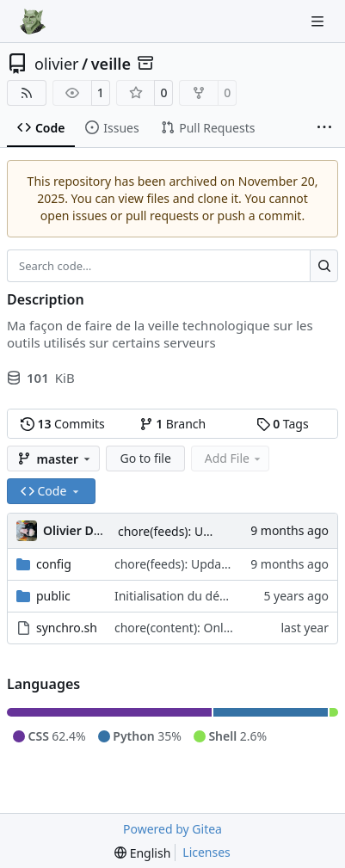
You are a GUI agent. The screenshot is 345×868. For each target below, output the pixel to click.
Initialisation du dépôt (176, 596)
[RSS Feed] (27, 93)
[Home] (33, 22)
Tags (283, 424)
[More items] (324, 128)
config (54, 564)
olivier (57, 64)
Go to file (145, 458)
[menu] (142, 853)
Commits (63, 424)
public (53, 596)
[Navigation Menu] (319, 21)
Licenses (206, 852)
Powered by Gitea (172, 829)
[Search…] (324, 266)
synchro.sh (67, 628)
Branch (173, 424)
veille (111, 64)
